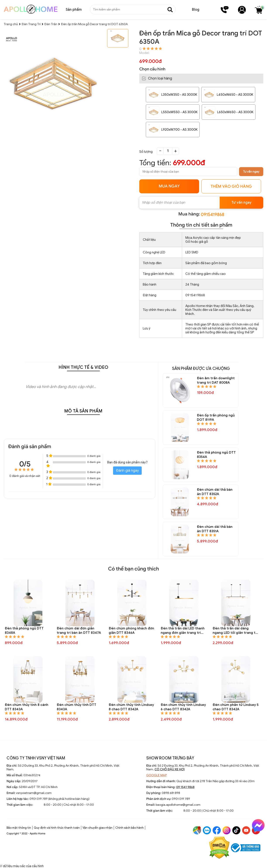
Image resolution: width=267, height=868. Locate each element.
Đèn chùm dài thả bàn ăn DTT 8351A (215, 529)
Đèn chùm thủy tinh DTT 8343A (77, 707)
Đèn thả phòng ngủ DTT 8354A (216, 455)
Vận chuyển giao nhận (97, 828)
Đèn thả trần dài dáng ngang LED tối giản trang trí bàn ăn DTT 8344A (235, 631)
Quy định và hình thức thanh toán (57, 828)
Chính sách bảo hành (129, 828)
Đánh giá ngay (127, 471)
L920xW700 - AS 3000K (179, 130)
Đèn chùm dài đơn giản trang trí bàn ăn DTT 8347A (79, 631)
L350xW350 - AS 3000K (179, 95)
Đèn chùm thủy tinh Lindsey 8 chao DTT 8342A (131, 707)
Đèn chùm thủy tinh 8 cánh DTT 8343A (27, 707)
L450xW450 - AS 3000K (235, 95)
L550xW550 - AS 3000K (179, 112)
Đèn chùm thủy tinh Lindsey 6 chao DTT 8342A (183, 707)
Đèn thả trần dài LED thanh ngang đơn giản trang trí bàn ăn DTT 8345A (183, 631)
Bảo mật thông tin (19, 828)
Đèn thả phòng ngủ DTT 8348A (24, 631)
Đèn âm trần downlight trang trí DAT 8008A (216, 380)
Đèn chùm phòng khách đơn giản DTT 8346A (131, 631)
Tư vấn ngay (251, 172)
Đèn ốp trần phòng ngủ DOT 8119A (216, 418)
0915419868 (213, 215)
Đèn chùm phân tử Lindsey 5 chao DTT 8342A (236, 707)
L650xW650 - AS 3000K (235, 112)
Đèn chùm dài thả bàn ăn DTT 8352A (215, 492)
